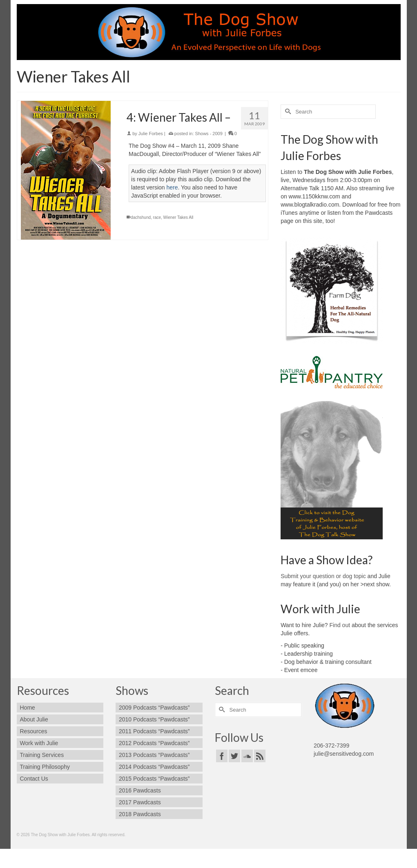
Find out (340, 625)
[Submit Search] (287, 112)
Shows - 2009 (209, 134)
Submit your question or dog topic (323, 576)
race (157, 217)
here (172, 187)
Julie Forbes (151, 134)
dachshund (141, 217)
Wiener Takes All (178, 217)
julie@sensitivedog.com (344, 754)
